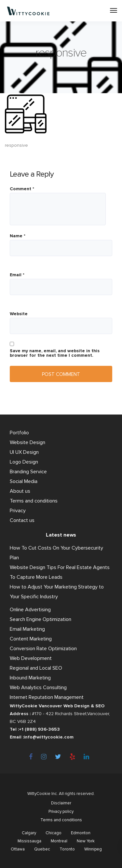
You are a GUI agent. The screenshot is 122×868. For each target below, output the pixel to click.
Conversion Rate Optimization (43, 649)
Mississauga (29, 841)
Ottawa (18, 849)
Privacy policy (61, 812)
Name (18, 236)
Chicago (54, 833)
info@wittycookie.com (49, 737)
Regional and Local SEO (36, 668)
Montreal (59, 841)
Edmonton (81, 833)
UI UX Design (24, 452)
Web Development (31, 658)
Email (17, 275)
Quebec (42, 849)
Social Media (24, 481)
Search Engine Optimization (41, 619)
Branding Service (28, 472)
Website (19, 314)
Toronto (67, 849)
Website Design (27, 442)
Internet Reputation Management (47, 697)
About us (20, 491)
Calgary (29, 833)
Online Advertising (30, 610)
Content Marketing (31, 639)
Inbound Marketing (30, 678)
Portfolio (19, 433)
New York (86, 841)
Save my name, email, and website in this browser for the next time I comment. (55, 353)
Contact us (22, 520)
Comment (22, 189)
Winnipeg (93, 849)
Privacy (18, 511)
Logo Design (24, 462)
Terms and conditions (34, 501)
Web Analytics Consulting (38, 688)
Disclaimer (61, 803)
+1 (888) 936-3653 (39, 729)
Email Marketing (27, 629)
